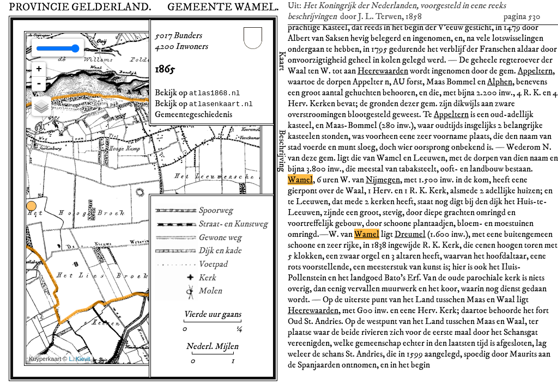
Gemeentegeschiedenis (193, 114)
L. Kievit (80, 359)
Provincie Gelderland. (80, 7)
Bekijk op (198, 93)
